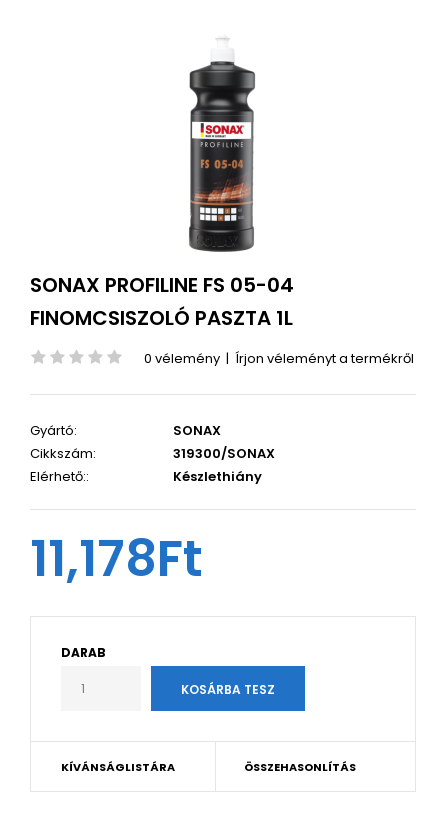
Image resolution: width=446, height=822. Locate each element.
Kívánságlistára (118, 767)
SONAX (197, 430)
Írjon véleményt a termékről (324, 358)
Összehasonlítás (300, 767)
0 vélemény (182, 358)
